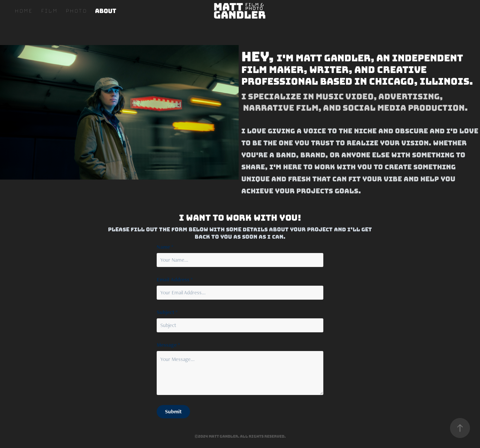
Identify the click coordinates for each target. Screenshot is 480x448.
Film (49, 11)
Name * (165, 247)
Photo (76, 11)
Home (23, 11)
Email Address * (175, 280)
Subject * (167, 312)
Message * (168, 345)
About (106, 11)
